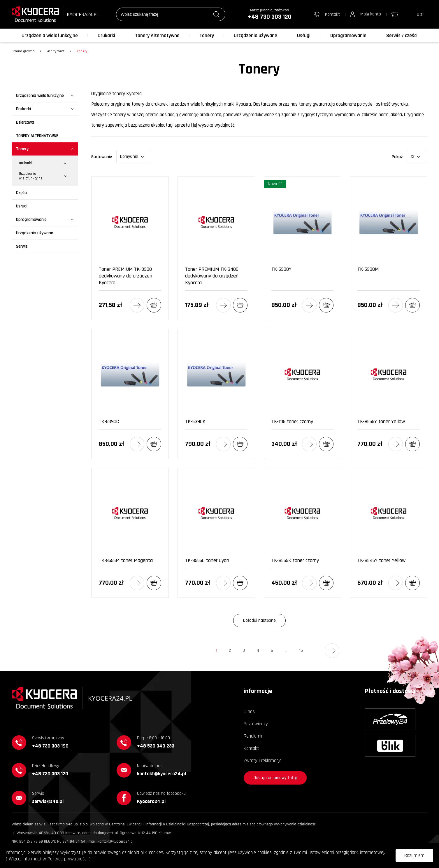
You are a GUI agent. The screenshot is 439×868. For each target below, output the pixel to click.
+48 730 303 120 (269, 17)
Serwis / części (402, 35)
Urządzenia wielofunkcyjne (50, 35)
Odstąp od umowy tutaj (275, 778)
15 (302, 653)
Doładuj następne (259, 620)
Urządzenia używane (256, 35)
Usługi (304, 35)
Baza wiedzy (256, 724)
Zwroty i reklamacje (263, 761)
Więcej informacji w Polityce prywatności (48, 859)
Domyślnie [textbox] (129, 157)
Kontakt (251, 748)
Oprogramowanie (348, 35)
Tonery (207, 35)
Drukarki (106, 35)
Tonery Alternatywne (157, 35)
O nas (249, 712)
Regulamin (254, 736)
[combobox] (134, 157)
